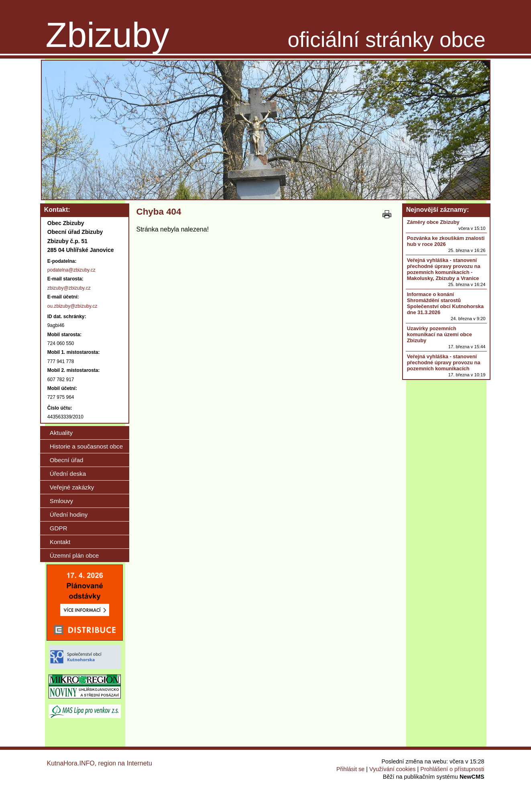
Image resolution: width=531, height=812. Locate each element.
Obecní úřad (67, 460)
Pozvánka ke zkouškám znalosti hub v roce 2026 (446, 241)
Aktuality (61, 433)
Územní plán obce (74, 555)
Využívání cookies (392, 769)
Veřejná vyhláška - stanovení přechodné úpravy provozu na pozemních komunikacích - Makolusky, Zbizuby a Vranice (444, 269)
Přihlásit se (350, 769)
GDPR (59, 528)
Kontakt (60, 542)
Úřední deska (68, 474)
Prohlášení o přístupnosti (452, 769)
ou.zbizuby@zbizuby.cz (72, 306)
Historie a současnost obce (86, 446)
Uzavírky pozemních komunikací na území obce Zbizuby (439, 334)
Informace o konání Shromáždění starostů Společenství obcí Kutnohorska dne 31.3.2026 (445, 303)
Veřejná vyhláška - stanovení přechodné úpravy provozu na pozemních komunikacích (444, 362)
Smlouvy (61, 501)
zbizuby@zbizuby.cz (69, 288)
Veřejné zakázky (72, 487)
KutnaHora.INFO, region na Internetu (100, 763)
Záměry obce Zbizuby (433, 222)
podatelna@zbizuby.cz (71, 270)
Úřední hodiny (69, 515)
